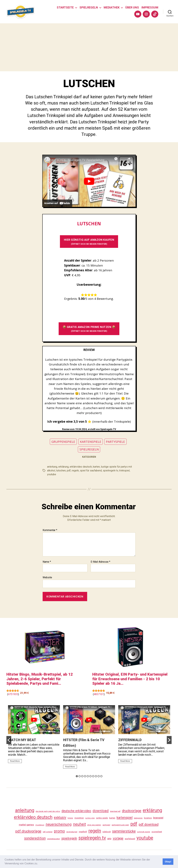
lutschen (61, 471)
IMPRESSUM (150, 7)
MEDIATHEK (112, 7)
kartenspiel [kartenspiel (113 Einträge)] (125, 818)
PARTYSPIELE (115, 442)
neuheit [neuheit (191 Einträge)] (79, 824)
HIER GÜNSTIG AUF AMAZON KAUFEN (89, 242)
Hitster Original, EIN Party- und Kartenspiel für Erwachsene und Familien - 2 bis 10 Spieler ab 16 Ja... (130, 679)
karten (96, 467)
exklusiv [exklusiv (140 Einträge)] (60, 817)
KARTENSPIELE (91, 442)
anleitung (52, 467)
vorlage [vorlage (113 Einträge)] (118, 838)
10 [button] (101, 776)
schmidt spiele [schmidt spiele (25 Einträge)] (144, 832)
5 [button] (88, 776)
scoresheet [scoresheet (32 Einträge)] (157, 832)
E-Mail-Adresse (100, 562)
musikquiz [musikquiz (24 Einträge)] (40, 825)
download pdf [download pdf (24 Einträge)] (115, 811)
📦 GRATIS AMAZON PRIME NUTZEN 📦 (89, 329)
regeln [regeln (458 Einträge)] (95, 831)
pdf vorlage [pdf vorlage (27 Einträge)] (48, 832)
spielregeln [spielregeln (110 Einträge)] (69, 838)
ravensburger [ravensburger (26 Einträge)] (72, 832)
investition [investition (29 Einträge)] (79, 818)
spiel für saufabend (91, 471)
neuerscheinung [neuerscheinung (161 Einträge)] (59, 824)
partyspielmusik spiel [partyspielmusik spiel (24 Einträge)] (120, 825)
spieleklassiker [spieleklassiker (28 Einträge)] (54, 839)
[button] (39, 864)
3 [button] (82, 776)
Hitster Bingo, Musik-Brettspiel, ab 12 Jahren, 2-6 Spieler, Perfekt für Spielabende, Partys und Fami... (40, 679)
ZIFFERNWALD (130, 740)
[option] (34, 735)
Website (47, 577)
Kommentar (50, 530)
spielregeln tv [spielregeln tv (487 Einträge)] (92, 838)
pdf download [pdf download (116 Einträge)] (149, 824)
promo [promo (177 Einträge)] (59, 831)
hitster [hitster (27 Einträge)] (70, 818)
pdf (69, 471)
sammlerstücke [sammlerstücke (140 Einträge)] (124, 831)
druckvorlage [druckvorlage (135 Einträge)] (132, 811)
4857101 (99, 694)
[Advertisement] (89, 47)
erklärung (63, 467)
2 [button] (80, 776)
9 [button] (99, 776)
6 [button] (90, 776)
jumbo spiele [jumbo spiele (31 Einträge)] (102, 818)
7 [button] (93, 776)
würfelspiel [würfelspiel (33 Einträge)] (130, 839)
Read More (15, 761)
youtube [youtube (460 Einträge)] (145, 838)
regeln (75, 471)
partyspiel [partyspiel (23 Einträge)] (106, 825)
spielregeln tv (110, 471)
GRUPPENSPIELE (63, 442)
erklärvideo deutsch (81, 467)
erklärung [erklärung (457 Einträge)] (152, 810)
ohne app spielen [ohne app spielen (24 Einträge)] (94, 825)
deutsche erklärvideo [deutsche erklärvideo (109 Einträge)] (76, 811)
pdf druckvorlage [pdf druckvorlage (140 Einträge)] (28, 831)
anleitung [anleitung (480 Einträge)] (25, 810)
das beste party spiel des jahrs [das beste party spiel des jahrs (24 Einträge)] (48, 811)
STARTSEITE (65, 7)
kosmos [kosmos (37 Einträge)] (148, 818)
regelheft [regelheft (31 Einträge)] (83, 832)
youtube (52, 474)
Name (47, 562)
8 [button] (96, 776)
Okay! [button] (168, 862)
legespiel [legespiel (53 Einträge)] (158, 818)
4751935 (13, 694)
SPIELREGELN (89, 7)
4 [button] (85, 776)
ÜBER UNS (132, 7)
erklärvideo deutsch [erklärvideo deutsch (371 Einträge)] (33, 817)
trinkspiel (124, 471)
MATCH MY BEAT (22, 740)
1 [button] (77, 776)
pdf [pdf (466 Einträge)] (134, 824)
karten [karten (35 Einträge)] (112, 818)
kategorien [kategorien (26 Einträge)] (138, 818)
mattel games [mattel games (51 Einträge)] (26, 825)
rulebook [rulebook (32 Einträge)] (107, 832)
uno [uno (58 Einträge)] (109, 839)
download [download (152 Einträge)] (101, 811)
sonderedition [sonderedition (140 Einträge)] (35, 838)
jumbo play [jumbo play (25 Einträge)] (90, 818)
